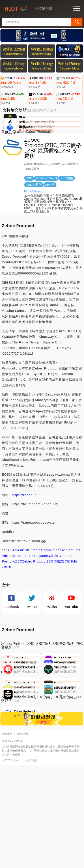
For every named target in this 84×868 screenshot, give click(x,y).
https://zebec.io (35, 224)
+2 (17, 589)
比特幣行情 (30, 863)
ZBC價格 (53, 595)
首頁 (5, 165)
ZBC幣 (7, 600)
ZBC (19, 595)
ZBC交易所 (69, 595)
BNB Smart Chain (36, 583)
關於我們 (22, 837)
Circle (17, 165)
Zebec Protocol (34, 595)
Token (17, 583)
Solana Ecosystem (34, 589)
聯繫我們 (7, 837)
